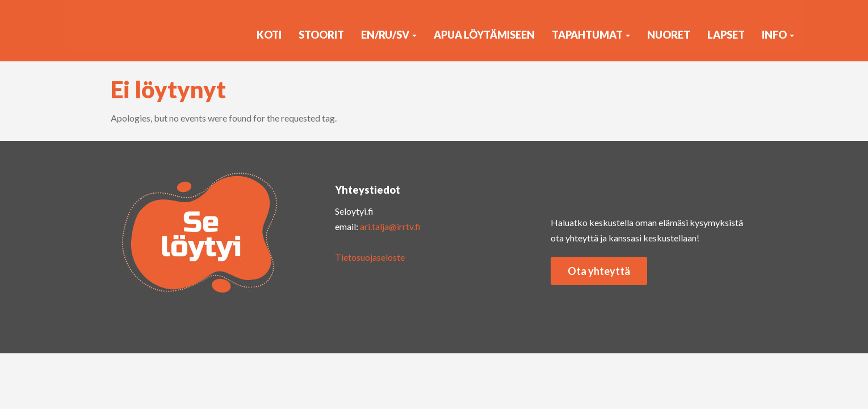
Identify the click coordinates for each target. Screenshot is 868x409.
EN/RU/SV (389, 35)
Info (778, 35)
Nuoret (669, 35)
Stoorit (321, 35)
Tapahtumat (591, 35)
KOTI (269, 35)
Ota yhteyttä (599, 271)
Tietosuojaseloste (370, 257)
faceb (659, 186)
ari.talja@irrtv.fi (390, 226)
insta (568, 186)
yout (613, 186)
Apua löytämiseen (484, 35)
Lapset (726, 35)
